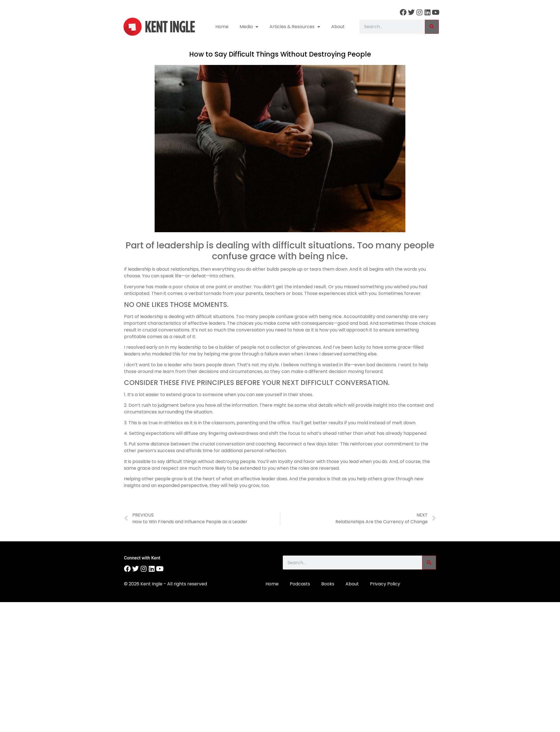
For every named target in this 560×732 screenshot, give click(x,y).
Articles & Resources (295, 27)
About (338, 27)
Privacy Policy (385, 584)
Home (222, 27)
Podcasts (300, 584)
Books (328, 584)
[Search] (432, 27)
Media (249, 27)
